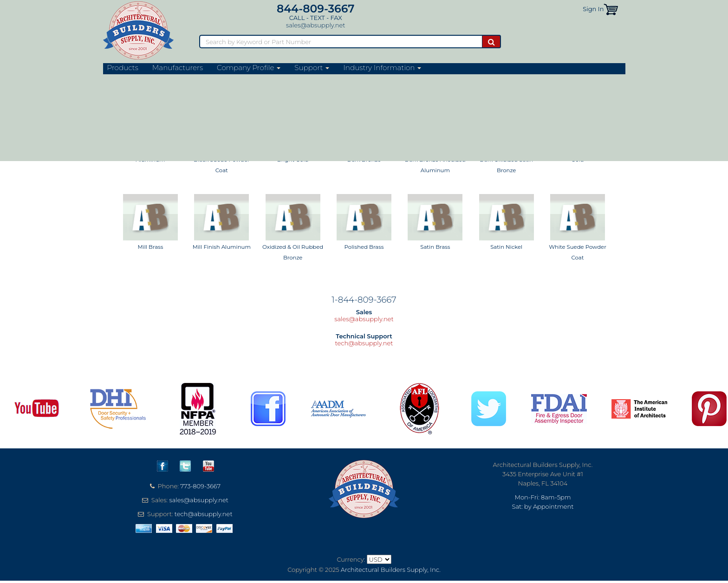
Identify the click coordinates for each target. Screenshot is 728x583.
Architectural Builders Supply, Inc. (391, 570)
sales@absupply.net (315, 25)
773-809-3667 (200, 486)
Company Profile (249, 68)
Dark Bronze (364, 160)
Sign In (593, 9)
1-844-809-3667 (364, 300)
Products (123, 68)
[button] (611, 9)
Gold (577, 160)
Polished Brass (364, 247)
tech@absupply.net (364, 343)
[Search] (341, 42)
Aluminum (150, 160)
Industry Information (382, 68)
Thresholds (187, 80)
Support (312, 68)
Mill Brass (150, 247)
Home (111, 80)
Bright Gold (293, 160)
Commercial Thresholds (235, 80)
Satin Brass (435, 247)
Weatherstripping (146, 80)
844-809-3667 (316, 9)
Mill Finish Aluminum (222, 247)
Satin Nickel (506, 247)
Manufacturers (178, 68)
